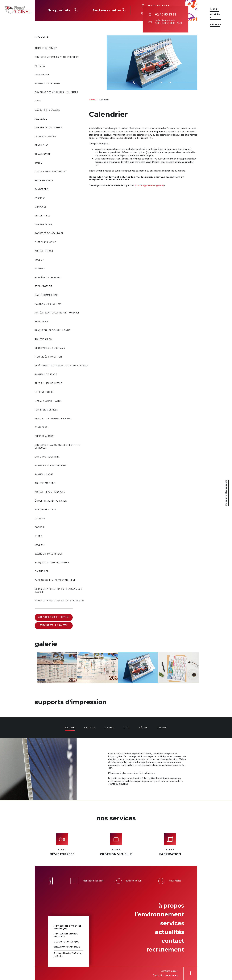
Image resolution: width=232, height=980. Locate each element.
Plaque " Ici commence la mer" (54, 419)
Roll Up (39, 260)
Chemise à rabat (45, 436)
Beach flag (42, 145)
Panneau (40, 269)
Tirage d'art (42, 154)
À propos (171, 906)
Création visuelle (116, 854)
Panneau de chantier (48, 84)
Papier (110, 728)
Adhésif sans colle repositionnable (57, 313)
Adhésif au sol (44, 339)
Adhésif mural (44, 225)
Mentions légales (169, 971)
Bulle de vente (44, 181)
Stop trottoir (44, 287)
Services (172, 923)
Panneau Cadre (44, 475)
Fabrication (170, 854)
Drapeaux (41, 207)
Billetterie (41, 322)
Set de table (42, 216)
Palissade (41, 119)
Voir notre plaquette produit (54, 617)
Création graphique (67, 947)
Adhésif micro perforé (49, 128)
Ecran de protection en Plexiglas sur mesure (58, 591)
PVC (127, 728)
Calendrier (42, 572)
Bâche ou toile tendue (49, 554)
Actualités (170, 932)
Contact (173, 941)
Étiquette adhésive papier (51, 501)
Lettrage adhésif (45, 137)
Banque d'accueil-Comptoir (52, 563)
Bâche (143, 728)
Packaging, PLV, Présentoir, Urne (55, 580)
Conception (165, 975)
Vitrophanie (42, 75)
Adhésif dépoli (44, 251)
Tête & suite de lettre (48, 384)
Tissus (162, 728)
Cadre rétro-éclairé (47, 110)
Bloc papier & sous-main (50, 348)
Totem (39, 163)
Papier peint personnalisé (51, 466)
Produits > (215, 16)
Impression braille (46, 410)
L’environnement (159, 914)
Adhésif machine (45, 483)
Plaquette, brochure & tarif (53, 331)
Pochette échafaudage (49, 234)
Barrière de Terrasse (48, 278)
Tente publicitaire (46, 48)
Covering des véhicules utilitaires (56, 92)
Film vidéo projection (48, 357)
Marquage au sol (46, 510)
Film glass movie (45, 242)
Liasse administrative (48, 401)
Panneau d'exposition (48, 304)
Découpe (40, 519)
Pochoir (40, 527)
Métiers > (216, 24)
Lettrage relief (44, 392)
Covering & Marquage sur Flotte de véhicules (57, 447)
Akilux (70, 728)
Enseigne (40, 198)
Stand (39, 536)
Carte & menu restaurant (51, 172)
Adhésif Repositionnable (50, 492)
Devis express (62, 854)
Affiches (40, 66)
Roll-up (40, 545)
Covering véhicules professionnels (57, 57)
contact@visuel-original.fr (150, 186)
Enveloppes (42, 428)
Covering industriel (47, 457)
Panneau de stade (46, 375)
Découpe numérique (66, 942)
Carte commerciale (47, 295)
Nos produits (63, 10)
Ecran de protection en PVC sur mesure (59, 601)
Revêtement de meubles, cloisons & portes (61, 366)
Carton (90, 728)
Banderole (41, 190)
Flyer (38, 101)
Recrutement (165, 950)
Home (92, 100)
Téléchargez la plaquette (54, 626)
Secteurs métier (110, 10)
